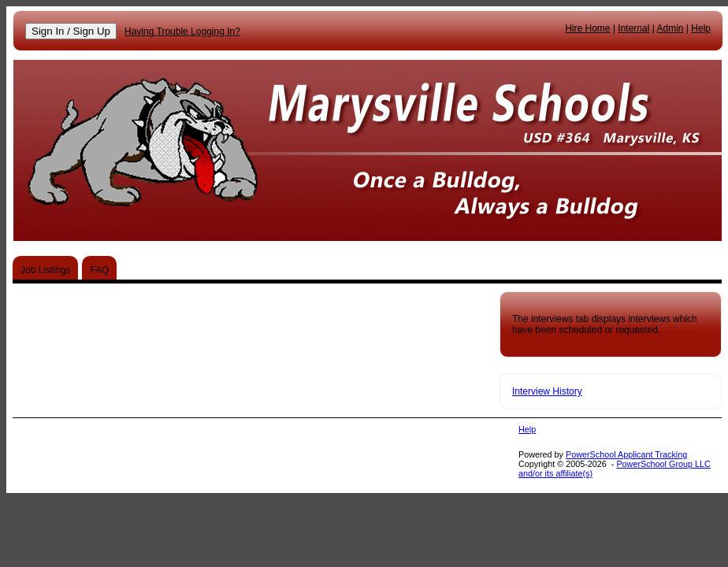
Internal (633, 28)
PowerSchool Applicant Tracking (626, 454)
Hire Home (587, 28)
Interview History (547, 391)
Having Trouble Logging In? (182, 31)
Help (701, 28)
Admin (670, 28)
